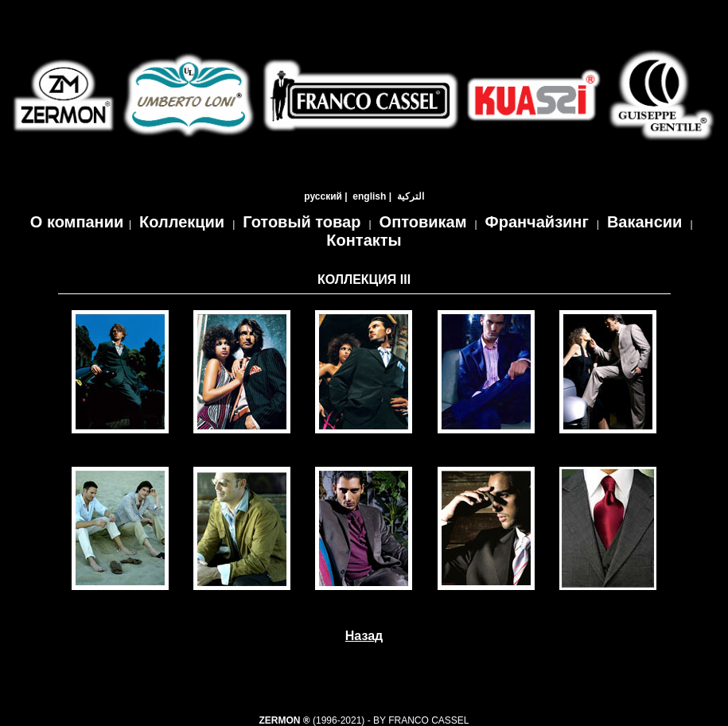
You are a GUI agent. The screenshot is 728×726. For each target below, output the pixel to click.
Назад (364, 636)
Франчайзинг (537, 222)
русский (323, 196)
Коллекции (182, 222)
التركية (411, 196)
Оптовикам (423, 222)
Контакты (364, 240)
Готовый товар (302, 222)
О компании (77, 222)
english (369, 196)
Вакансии (645, 222)
